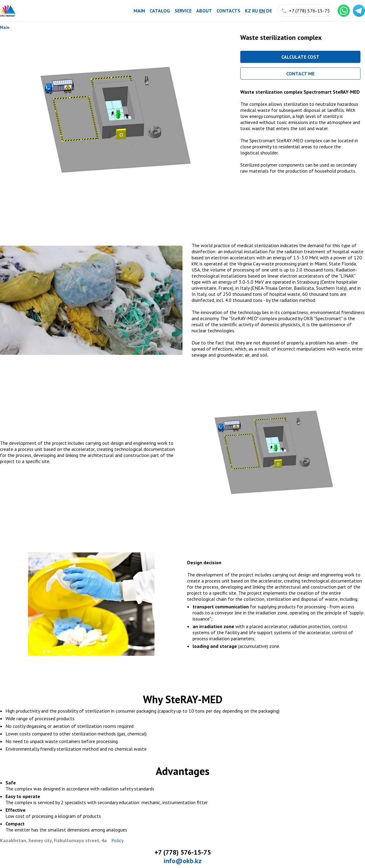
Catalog (160, 11)
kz (248, 11)
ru (255, 11)
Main (139, 11)
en (262, 11)
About (204, 11)
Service (183, 11)
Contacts (228, 11)
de (269, 11)
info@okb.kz (183, 861)
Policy (117, 840)
